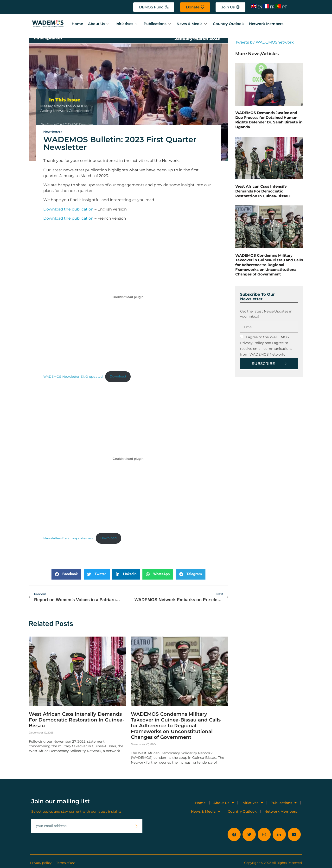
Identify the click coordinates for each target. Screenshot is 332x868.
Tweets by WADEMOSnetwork (265, 42)
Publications (157, 24)
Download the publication (68, 209)
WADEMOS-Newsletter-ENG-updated (73, 376)
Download (118, 376)
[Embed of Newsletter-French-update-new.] (128, 459)
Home (77, 24)
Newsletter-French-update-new (68, 538)
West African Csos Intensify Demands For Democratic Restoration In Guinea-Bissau (77, 719)
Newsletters (53, 132)
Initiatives (127, 24)
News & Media (192, 24)
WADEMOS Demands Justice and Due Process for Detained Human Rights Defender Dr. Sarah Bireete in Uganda (269, 120)
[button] (66, 574)
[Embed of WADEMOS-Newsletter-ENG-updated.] (128, 297)
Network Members (265, 24)
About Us (99, 24)
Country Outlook (227, 24)
